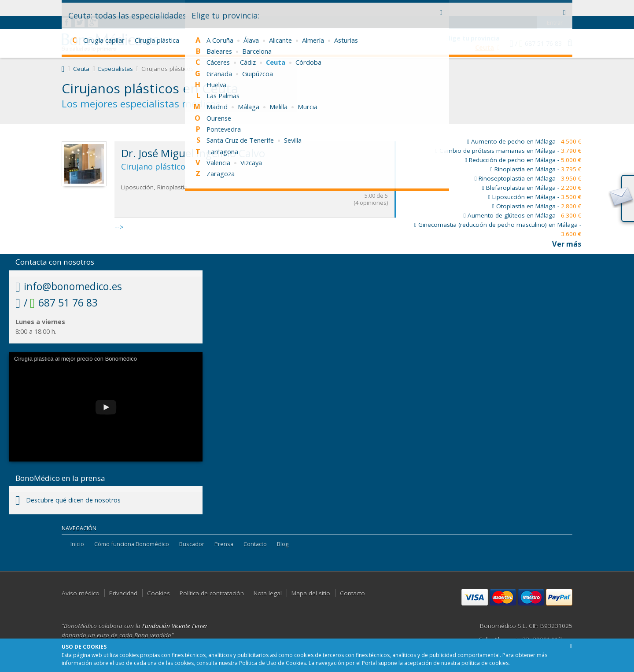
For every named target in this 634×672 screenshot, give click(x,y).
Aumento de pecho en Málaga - (524, 141)
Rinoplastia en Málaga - (536, 169)
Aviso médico (81, 593)
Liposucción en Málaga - (535, 197)
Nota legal (268, 593)
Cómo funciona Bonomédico (132, 544)
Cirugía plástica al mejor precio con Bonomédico (76, 359)
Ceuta (81, 69)
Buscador (192, 544)
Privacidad (123, 593)
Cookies (158, 593)
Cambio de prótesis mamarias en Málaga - (508, 151)
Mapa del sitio (311, 593)
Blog (283, 544)
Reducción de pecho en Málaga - (523, 160)
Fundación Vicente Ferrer (175, 626)
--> (255, 186)
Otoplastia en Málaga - (537, 206)
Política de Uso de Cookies (273, 663)
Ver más (567, 244)
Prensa (224, 544)
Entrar (555, 7)
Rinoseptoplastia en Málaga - (528, 178)
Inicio (77, 544)
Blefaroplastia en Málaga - (532, 188)
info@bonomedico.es (69, 286)
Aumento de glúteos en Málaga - (522, 215)
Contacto (255, 544)
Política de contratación (212, 593)
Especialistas (116, 69)
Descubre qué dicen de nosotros (68, 500)
